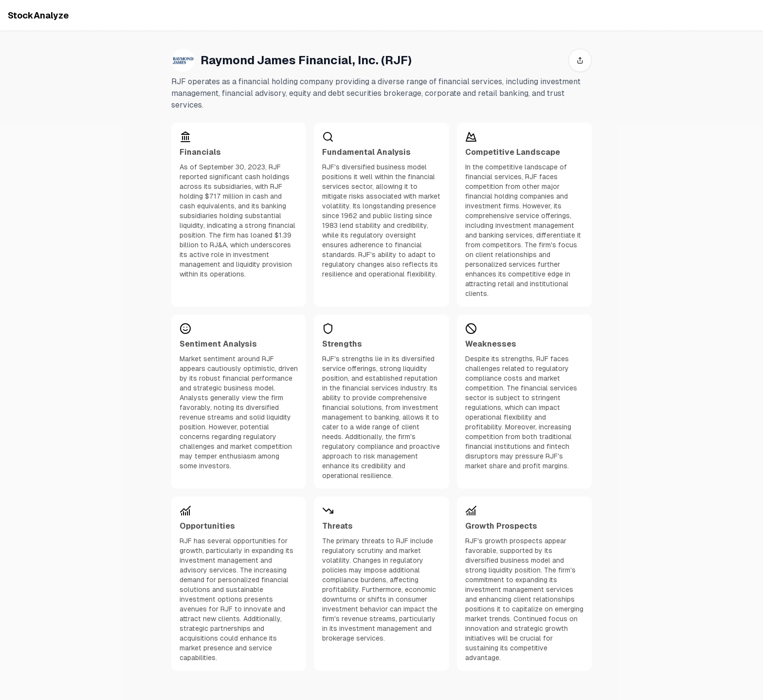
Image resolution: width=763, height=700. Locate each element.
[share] (580, 60)
